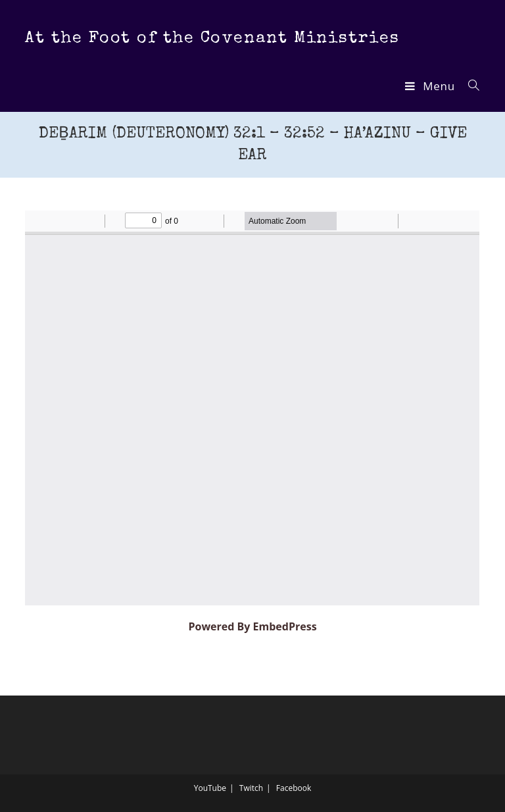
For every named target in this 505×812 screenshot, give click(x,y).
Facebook (294, 788)
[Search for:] (469, 86)
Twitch (251, 788)
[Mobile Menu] (431, 86)
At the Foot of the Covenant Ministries (212, 38)
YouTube (210, 788)
